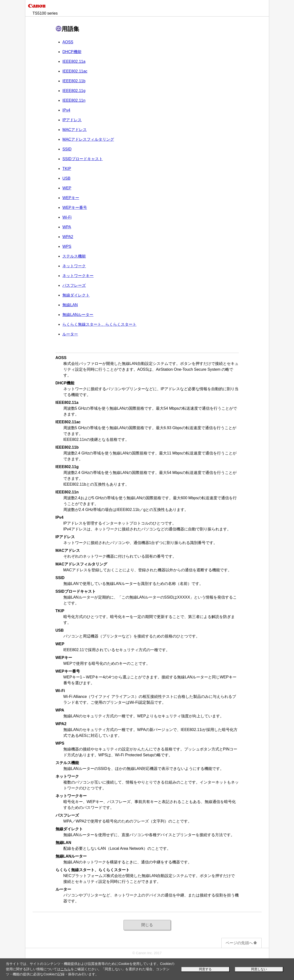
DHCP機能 (72, 52)
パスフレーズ (74, 285)
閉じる (147, 925)
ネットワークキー (78, 276)
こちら (66, 969)
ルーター (70, 334)
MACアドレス (75, 130)
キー (71, 198)
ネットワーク (74, 266)
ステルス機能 (74, 256)
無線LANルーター (78, 315)
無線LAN (70, 305)
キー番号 (75, 208)
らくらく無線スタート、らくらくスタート (99, 324)
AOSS (68, 42)
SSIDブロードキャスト (82, 159)
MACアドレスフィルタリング (88, 139)
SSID (67, 149)
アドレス (72, 120)
